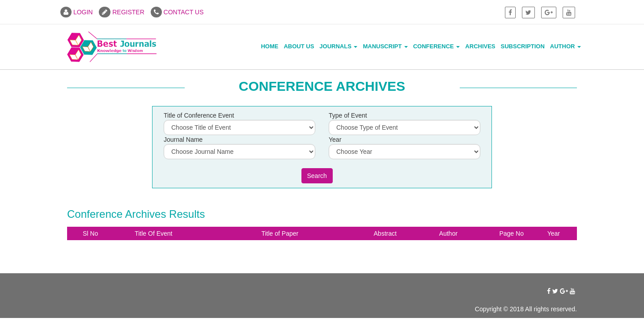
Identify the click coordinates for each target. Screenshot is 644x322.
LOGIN (76, 12)
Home (269, 46)
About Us (299, 46)
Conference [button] (437, 46)
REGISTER (121, 12)
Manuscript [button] (385, 46)
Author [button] (566, 46)
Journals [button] (338, 46)
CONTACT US (177, 12)
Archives (480, 46)
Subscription (523, 46)
